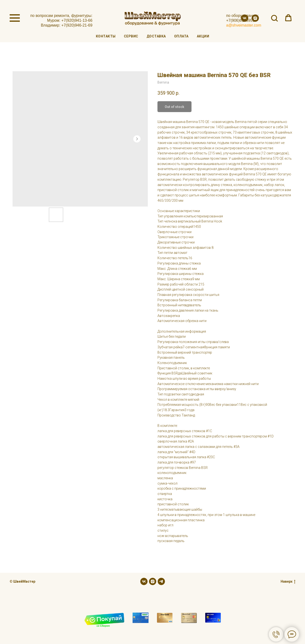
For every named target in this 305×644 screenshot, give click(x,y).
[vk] (245, 20)
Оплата (181, 36)
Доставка (156, 36)
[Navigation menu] (15, 18)
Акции (203, 36)
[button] (274, 18)
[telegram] (161, 581)
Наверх (288, 582)
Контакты (106, 36)
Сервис (131, 36)
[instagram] (255, 20)
